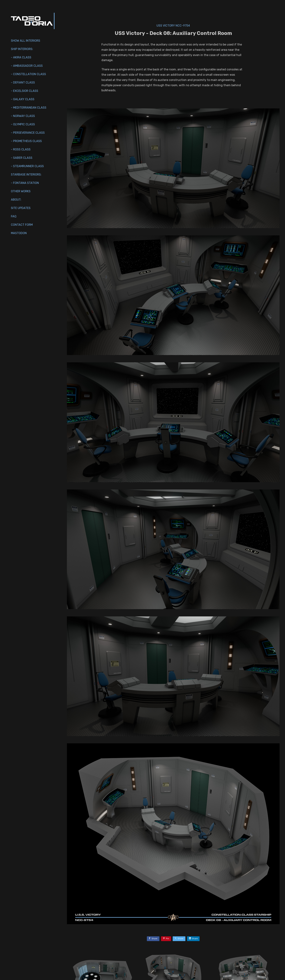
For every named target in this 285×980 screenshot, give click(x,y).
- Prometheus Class (26, 141)
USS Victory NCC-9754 (173, 26)
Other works (21, 191)
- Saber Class (22, 158)
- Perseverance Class (28, 133)
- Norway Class (23, 116)
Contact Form (22, 225)
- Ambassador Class (27, 66)
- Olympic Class (23, 124)
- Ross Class (21, 149)
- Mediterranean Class (29, 108)
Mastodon (19, 233)
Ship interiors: (22, 49)
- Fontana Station (25, 183)
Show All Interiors (26, 41)
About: (16, 200)
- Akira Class (21, 57)
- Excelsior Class (25, 91)
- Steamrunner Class (27, 166)
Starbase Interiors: (26, 175)
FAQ (14, 216)
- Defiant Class (23, 82)
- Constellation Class (28, 74)
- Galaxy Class (23, 99)
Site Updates (21, 208)
